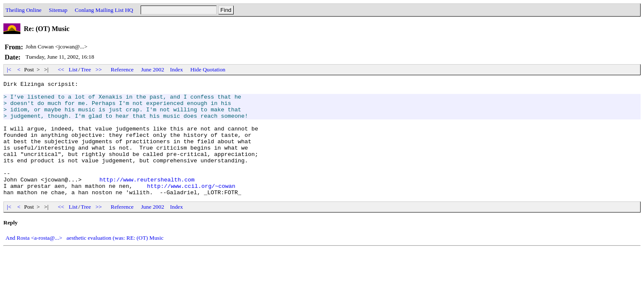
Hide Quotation (208, 69)
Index (176, 69)
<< (61, 69)
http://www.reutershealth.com (147, 200)
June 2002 (153, 69)
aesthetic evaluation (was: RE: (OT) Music (115, 261)
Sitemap (58, 10)
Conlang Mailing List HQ (104, 10)
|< (9, 69)
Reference (122, 69)
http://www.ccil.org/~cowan (191, 207)
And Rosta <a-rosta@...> (34, 261)
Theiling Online (24, 10)
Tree (86, 69)
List (73, 69)
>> (99, 69)
